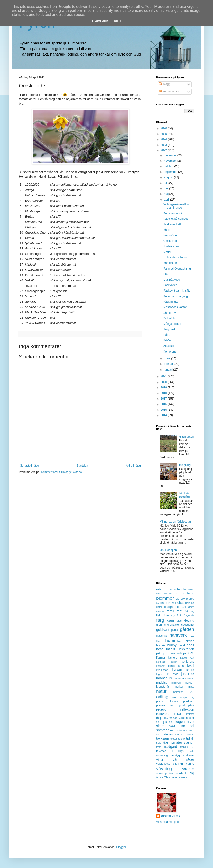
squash (190, 730)
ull (171, 751)
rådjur (160, 718)
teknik (182, 739)
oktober (169, 166)
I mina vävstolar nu (175, 257)
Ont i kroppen (168, 550)
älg (192, 773)
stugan (168, 734)
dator (159, 607)
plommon (174, 701)
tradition (189, 743)
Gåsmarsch (186, 437)
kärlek (190, 670)
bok (183, 599)
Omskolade (171, 241)
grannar (161, 625)
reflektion (187, 709)
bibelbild (168, 594)
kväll (191, 666)
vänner (178, 763)
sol (192, 726)
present (161, 705)
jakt (159, 653)
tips (166, 742)
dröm (191, 607)
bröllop (190, 599)
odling (162, 697)
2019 (164, 388)
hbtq (158, 641)
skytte (190, 722)
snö (182, 726)
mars (168, 358)
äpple (160, 777)
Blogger (121, 847)
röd (171, 718)
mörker (179, 687)
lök (171, 678)
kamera (173, 658)
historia (161, 645)
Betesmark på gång (176, 296)
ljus (183, 674)
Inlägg (164, 84)
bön (168, 603)
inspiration (186, 649)
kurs (181, 666)
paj (192, 697)
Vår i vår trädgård (184, 495)
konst (171, 666)
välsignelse (163, 764)
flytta (159, 615)
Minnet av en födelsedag (175, 522)
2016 (164, 404)
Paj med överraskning (177, 269)
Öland (168, 777)
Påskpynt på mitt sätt (176, 291)
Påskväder (170, 285)
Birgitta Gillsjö (171, 816)
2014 (164, 415)
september (171, 172)
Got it (118, 21)
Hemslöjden (171, 235)
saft (175, 718)
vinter (160, 759)
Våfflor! (168, 230)
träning (184, 747)
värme (190, 764)
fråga (187, 615)
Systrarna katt (172, 224)
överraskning (180, 777)
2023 (164, 145)
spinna (180, 730)
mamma (179, 678)
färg (160, 620)
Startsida (82, 466)
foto (166, 615)
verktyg (175, 755)
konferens (188, 662)
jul (185, 653)
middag (162, 682)
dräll (184, 607)
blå (177, 599)
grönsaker (174, 625)
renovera (163, 714)
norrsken (178, 692)
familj (171, 611)
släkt (172, 726)
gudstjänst (188, 625)
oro (174, 697)
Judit (179, 654)
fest (180, 611)
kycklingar (162, 670)
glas (179, 621)
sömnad (190, 735)
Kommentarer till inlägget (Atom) (61, 472)
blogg (191, 593)
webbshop (161, 774)
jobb (166, 653)
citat (181, 603)
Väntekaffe (170, 263)
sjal (158, 722)
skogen (179, 722)
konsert (160, 666)
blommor (165, 598)
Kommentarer (169, 92)
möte (191, 687)
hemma (173, 640)
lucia (191, 674)
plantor (161, 701)
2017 (164, 399)
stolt (159, 734)
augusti (169, 177)
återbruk (182, 773)
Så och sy (170, 313)
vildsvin (189, 755)
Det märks (170, 318)
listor (175, 674)
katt (192, 658)
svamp (179, 734)
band (191, 589)
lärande (162, 678)
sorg (172, 730)
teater (174, 739)
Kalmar (161, 658)
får (193, 615)
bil (176, 593)
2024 (164, 139)
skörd (160, 726)
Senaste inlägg (29, 466)
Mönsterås (163, 687)
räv (166, 718)
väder (190, 759)
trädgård (171, 747)
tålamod (161, 751)
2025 (164, 134)
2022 (164, 150)
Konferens (170, 352)
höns (190, 645)
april (167, 200)
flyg (192, 611)
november (171, 161)
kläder (174, 662)
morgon (189, 683)
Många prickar (172, 324)
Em (165, 274)
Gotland (189, 621)
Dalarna (190, 603)
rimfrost (190, 714)
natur (161, 691)
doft (177, 607)
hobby (172, 645)
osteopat (183, 697)
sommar (162, 730)
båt (158, 603)
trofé (159, 747)
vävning (164, 769)
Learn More (101, 21)
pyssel (181, 705)
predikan (189, 701)
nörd (192, 692)
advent (161, 589)
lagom (160, 674)
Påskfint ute (171, 302)
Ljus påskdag (172, 280)
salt (180, 718)
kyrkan (177, 670)
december (171, 155)
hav (192, 636)
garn (171, 620)
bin (182, 593)
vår (175, 759)
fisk (186, 611)
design (168, 607)
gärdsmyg (162, 636)
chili (174, 603)
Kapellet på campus (176, 219)
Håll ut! (168, 335)
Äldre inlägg (133, 466)
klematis (161, 662)
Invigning (185, 465)
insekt (171, 649)
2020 (164, 382)
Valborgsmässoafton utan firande (176, 206)
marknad (190, 678)
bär (162, 603)
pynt (172, 705)
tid (188, 738)
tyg (193, 747)
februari (169, 364)
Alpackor (169, 346)
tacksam (163, 738)
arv (175, 590)
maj (167, 194)
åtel (171, 773)
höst (159, 649)
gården (187, 629)
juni (167, 188)
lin (167, 674)
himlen (190, 641)
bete (158, 594)
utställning (162, 755)
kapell (183, 658)
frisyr (173, 615)
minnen (176, 683)
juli (166, 183)
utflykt (181, 751)
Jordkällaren (171, 246)
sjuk (164, 722)
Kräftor (168, 340)
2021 (164, 376)
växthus (188, 769)
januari (169, 370)
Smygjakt (169, 329)
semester (188, 718)
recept (161, 709)
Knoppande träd (173, 213)
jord (173, 654)
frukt (180, 615)
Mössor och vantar (175, 307)
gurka (175, 630)
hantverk (178, 635)
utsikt (191, 751)
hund (182, 645)
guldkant (163, 630)
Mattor (167, 252)
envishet (160, 611)
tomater (176, 742)
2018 (164, 393)
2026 (164, 128)
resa (177, 714)
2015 (164, 410)
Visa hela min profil (168, 822)
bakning (182, 589)
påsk (191, 705)
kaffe (191, 654)
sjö (170, 722)
